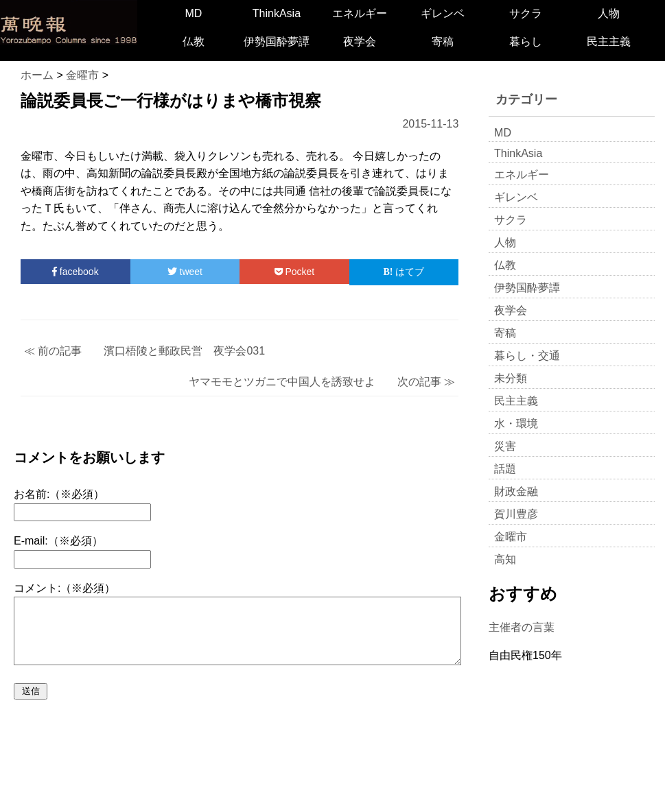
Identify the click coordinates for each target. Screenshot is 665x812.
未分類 (511, 378)
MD (193, 13)
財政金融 (516, 491)
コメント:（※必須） (65, 588)
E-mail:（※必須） (58, 541)
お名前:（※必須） (59, 494)
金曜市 (511, 537)
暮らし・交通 (527, 356)
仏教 (194, 41)
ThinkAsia (277, 13)
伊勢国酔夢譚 (277, 41)
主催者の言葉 (522, 627)
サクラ (526, 13)
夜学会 (360, 41)
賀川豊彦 (516, 514)
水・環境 (516, 423)
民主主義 (609, 41)
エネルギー (360, 13)
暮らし (526, 41)
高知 (505, 559)
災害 (505, 446)
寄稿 (443, 41)
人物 (609, 13)
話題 (505, 469)
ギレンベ (443, 13)
